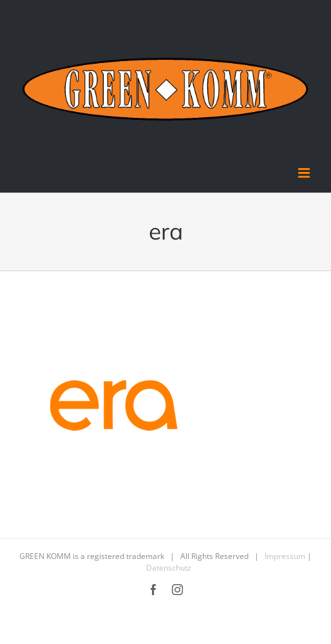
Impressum (285, 556)
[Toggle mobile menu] (305, 173)
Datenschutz (169, 568)
